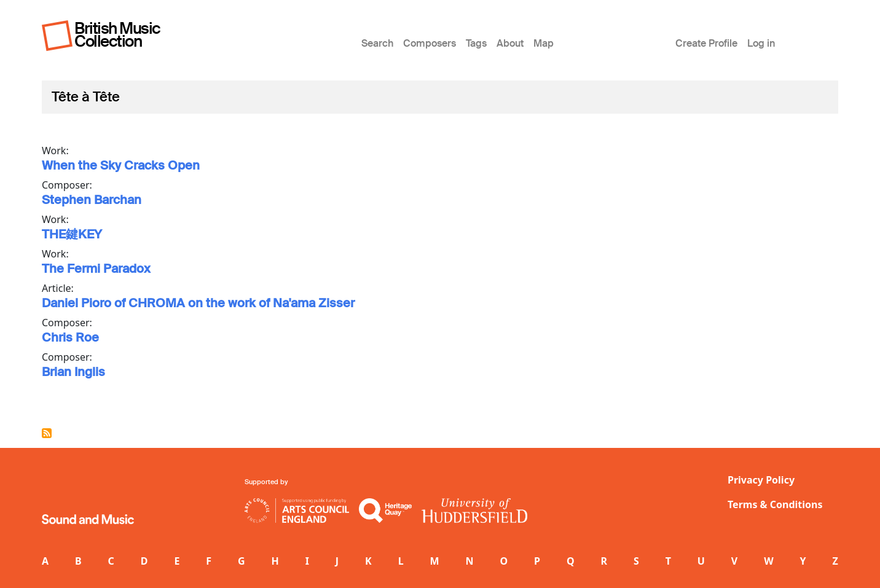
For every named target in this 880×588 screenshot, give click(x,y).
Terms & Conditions (775, 504)
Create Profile (706, 43)
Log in (761, 43)
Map (544, 43)
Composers (430, 43)
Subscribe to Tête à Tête (47, 433)
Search (377, 43)
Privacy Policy (761, 480)
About (510, 43)
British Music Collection (117, 35)
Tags (476, 43)
